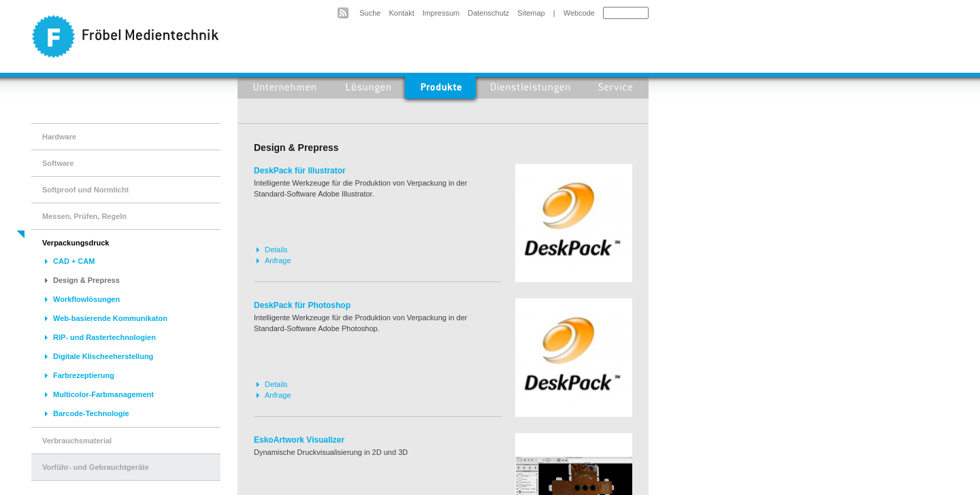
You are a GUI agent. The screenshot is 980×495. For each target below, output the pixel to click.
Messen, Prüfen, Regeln (84, 216)
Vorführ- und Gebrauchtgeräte (96, 467)
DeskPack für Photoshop (302, 305)
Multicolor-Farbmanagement (103, 394)
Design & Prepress (86, 280)
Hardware (59, 137)
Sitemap (531, 13)
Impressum (441, 13)
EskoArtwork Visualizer (299, 440)
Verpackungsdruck (76, 243)
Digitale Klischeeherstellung (103, 356)
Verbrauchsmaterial (77, 441)
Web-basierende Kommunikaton (110, 318)
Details (276, 250)
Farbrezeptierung (84, 375)
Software (58, 163)
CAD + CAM (74, 261)
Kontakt (401, 13)
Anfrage (278, 260)
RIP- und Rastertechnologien (104, 337)
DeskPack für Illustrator (300, 171)
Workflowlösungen (86, 299)
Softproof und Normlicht (85, 190)
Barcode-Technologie (91, 413)
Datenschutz (488, 13)
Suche (370, 13)
